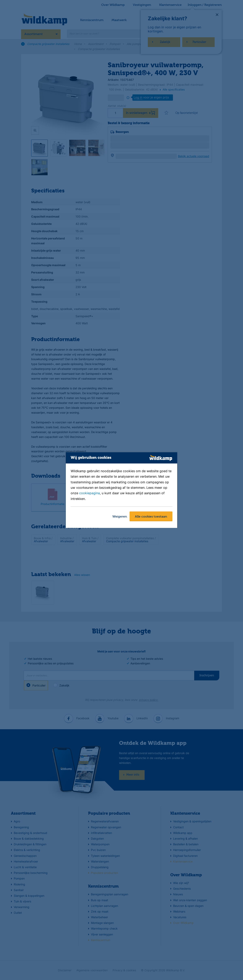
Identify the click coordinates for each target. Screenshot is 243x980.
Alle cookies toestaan (151, 517)
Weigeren (120, 517)
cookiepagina (90, 493)
